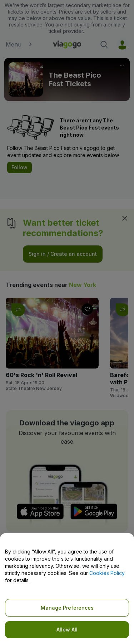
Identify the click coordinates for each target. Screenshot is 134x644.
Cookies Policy (107, 573)
